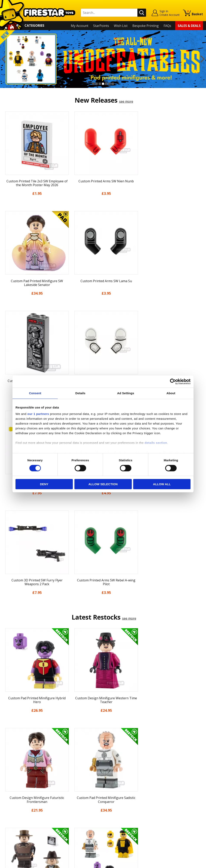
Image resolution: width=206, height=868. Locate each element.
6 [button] (109, 84)
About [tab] (171, 393)
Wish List (121, 26)
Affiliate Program (66, 826)
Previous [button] (4, 59)
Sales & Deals (189, 26)
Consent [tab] (35, 393)
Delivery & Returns (17, 805)
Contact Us (61, 776)
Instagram (130, 792)
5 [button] (106, 84)
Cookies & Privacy (16, 817)
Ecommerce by (188, 863)
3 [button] (100, 84)
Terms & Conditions (18, 811)
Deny (44, 484)
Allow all (162, 484)
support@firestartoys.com (73, 796)
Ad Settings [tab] (126, 393)
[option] (103, 59)
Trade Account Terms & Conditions (79, 820)
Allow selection (103, 484)
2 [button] (97, 84)
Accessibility (12, 823)
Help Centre (62, 783)
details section (156, 443)
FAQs (167, 26)
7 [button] (113, 84)
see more (126, 101)
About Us (10, 788)
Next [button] (202, 59)
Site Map (10, 834)
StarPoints (101, 26)
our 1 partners (38, 414)
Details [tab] (80, 393)
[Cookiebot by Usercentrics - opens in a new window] (173, 382)
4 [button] (103, 84)
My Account (80, 26)
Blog (7, 800)
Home (8, 776)
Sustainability (13, 828)
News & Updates (15, 794)
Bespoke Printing (146, 26)
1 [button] (93, 84)
